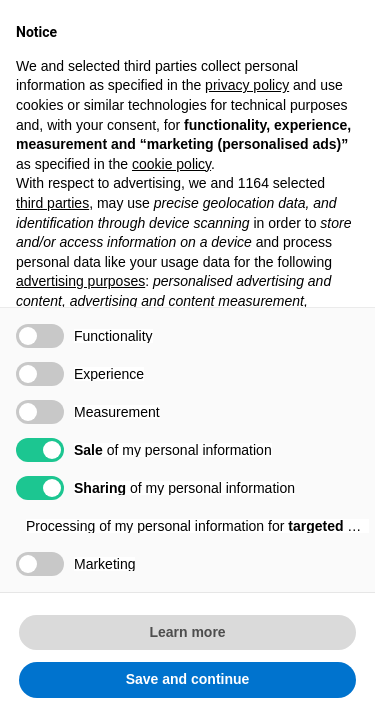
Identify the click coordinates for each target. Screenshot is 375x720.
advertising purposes (80, 281)
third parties (52, 203)
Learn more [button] (187, 632)
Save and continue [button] (188, 679)
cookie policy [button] (171, 164)
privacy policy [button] (247, 85)
